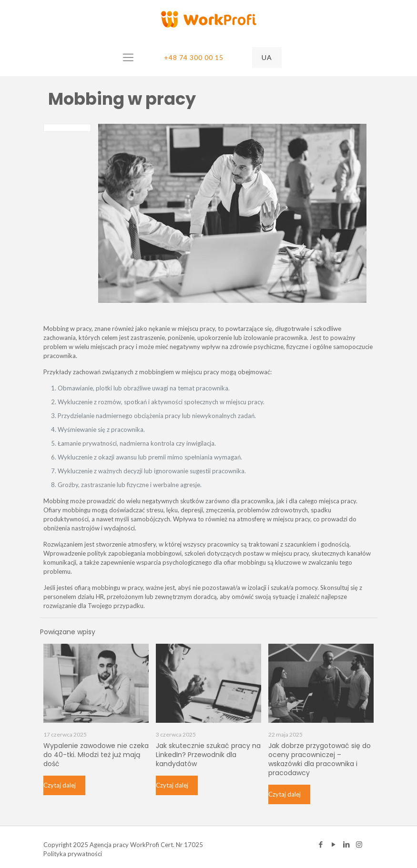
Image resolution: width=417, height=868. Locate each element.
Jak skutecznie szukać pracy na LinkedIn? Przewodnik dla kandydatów (208, 755)
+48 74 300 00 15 (194, 57)
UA (267, 57)
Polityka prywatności (73, 854)
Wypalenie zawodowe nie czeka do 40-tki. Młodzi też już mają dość (96, 755)
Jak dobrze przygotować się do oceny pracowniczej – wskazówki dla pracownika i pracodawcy (320, 759)
